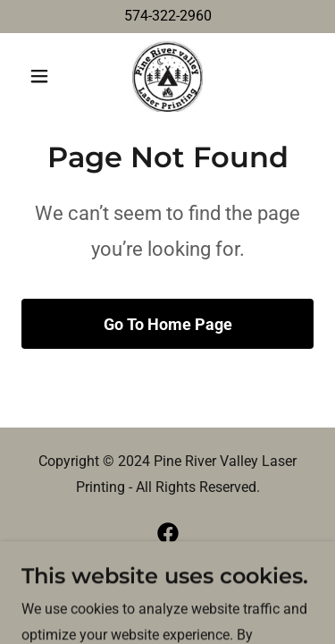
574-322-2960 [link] (168, 16)
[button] (43, 76)
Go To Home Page (168, 324)
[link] (167, 76)
